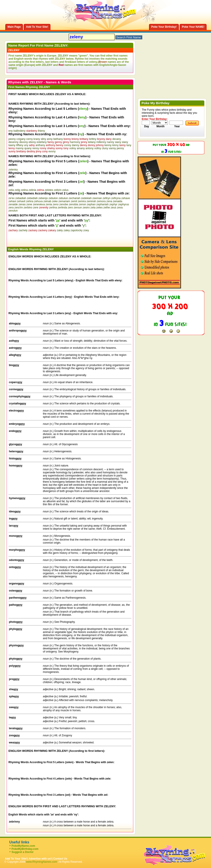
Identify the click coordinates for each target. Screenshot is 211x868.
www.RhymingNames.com (42, 862)
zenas (22, 204)
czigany (21, 139)
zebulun (63, 198)
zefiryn (106, 198)
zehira (30, 201)
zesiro (86, 208)
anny (50, 139)
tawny (12, 145)
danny (75, 145)
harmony (75, 142)
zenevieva (39, 204)
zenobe (64, 204)
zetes (99, 208)
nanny (110, 142)
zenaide (13, 204)
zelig (17, 190)
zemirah (91, 201)
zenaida (117, 201)
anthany (40, 145)
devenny (13, 142)
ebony (32, 142)
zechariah (74, 198)
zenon (83, 204)
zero (70, 208)
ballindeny (20, 131)
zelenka (13, 170)
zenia (49, 204)
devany (117, 139)
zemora (101, 201)
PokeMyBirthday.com (25, 849)
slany (125, 142)
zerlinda (62, 208)
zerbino (28, 208)
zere (36, 208)
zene (29, 204)
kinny (115, 145)
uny (26, 145)
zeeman (97, 198)
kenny (108, 145)
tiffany (20, 145)
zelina (24, 190)
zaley (67, 230)
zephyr (113, 204)
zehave (126, 198)
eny (11, 131)
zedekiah (86, 198)
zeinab (47, 201)
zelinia (32, 190)
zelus (65, 190)
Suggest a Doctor (23, 852)
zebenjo (43, 198)
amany (81, 148)
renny (36, 148)
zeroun (78, 208)
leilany (92, 142)
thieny (41, 131)
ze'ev (12, 198)
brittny (93, 139)
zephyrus (124, 204)
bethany (58, 139)
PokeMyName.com (23, 846)
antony (90, 148)
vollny (98, 148)
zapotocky (77, 230)
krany (37, 139)
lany (129, 145)
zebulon (53, 198)
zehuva (38, 201)
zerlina (53, 208)
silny (43, 139)
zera (11, 208)
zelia (11, 190)
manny (20, 148)
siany (118, 142)
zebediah (32, 198)
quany (28, 148)
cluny (105, 148)
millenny (101, 142)
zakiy (60, 230)
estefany (42, 142)
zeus (113, 208)
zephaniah (103, 204)
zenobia (74, 204)
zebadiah (21, 198)
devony (24, 142)
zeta (93, 208)
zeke (55, 201)
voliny (73, 148)
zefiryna (116, 198)
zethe (106, 208)
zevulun (13, 211)
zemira (82, 201)
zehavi (12, 201)
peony (12, 139)
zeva (120, 208)
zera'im (19, 208)
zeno (56, 204)
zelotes (49, 190)
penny (120, 148)
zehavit (21, 201)
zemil (74, 201)
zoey (86, 230)
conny (68, 145)
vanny (112, 148)
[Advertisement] (60, 239)
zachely (23, 230)
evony (52, 151)
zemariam (64, 201)
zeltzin (58, 190)
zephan (91, 204)
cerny (29, 139)
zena (109, 201)
